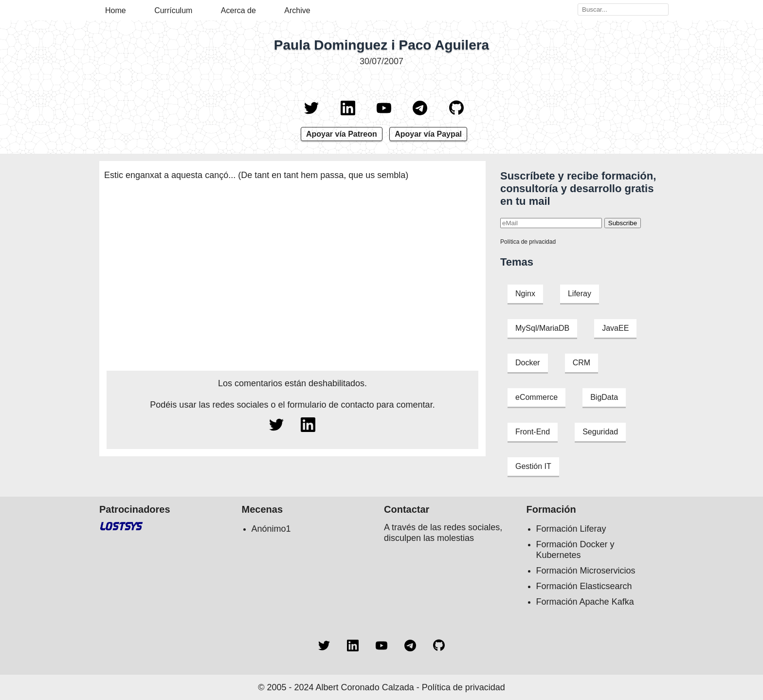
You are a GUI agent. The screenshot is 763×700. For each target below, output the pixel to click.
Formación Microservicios (586, 571)
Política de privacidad (528, 242)
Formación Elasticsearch (584, 586)
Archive (297, 10)
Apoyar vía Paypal (428, 134)
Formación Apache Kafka (585, 602)
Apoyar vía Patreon (342, 134)
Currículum (173, 10)
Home (116, 10)
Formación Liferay (571, 529)
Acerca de (238, 10)
